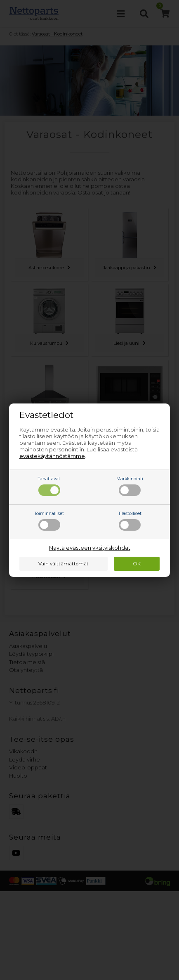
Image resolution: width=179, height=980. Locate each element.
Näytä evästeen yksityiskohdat (90, 548)
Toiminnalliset (49, 521)
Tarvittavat (49, 486)
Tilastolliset (130, 521)
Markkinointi (130, 486)
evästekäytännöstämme (52, 456)
